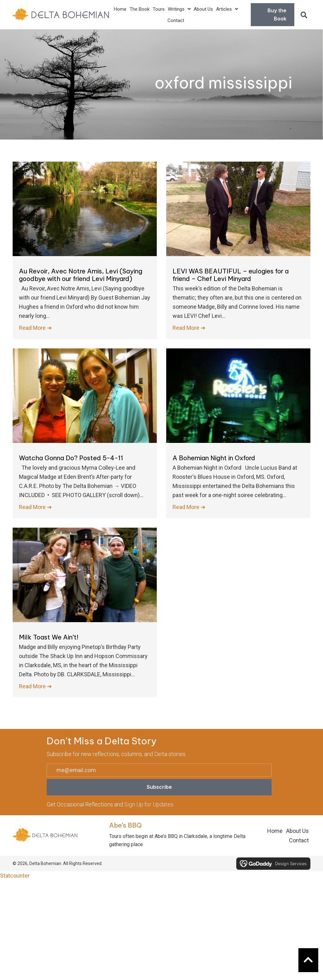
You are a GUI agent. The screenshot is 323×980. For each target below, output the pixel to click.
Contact (299, 840)
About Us (297, 831)
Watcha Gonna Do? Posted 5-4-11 (71, 458)
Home (275, 831)
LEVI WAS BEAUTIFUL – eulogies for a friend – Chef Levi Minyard (231, 275)
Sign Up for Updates (149, 804)
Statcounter (15, 876)
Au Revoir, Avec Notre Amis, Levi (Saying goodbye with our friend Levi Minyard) (81, 275)
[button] (304, 15)
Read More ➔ (35, 327)
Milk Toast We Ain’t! (49, 637)
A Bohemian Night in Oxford (214, 458)
